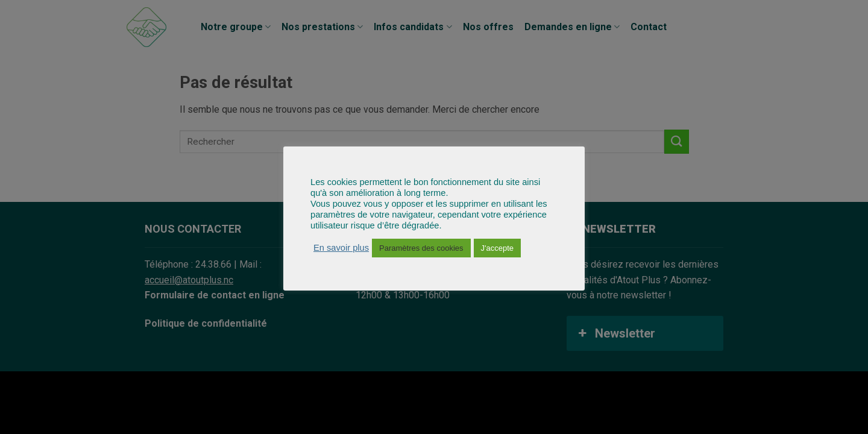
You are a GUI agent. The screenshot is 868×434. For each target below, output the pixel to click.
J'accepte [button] (498, 248)
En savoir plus (341, 248)
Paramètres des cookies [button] (421, 248)
